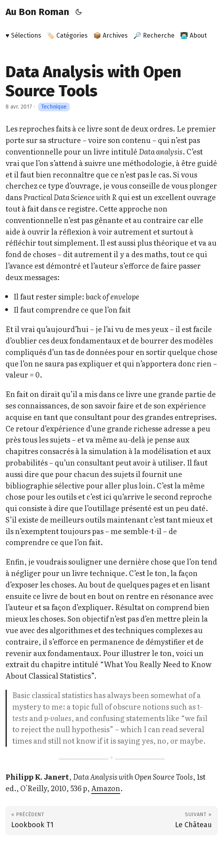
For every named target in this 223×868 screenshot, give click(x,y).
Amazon (106, 788)
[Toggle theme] (79, 12)
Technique (54, 107)
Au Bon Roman (37, 12)
